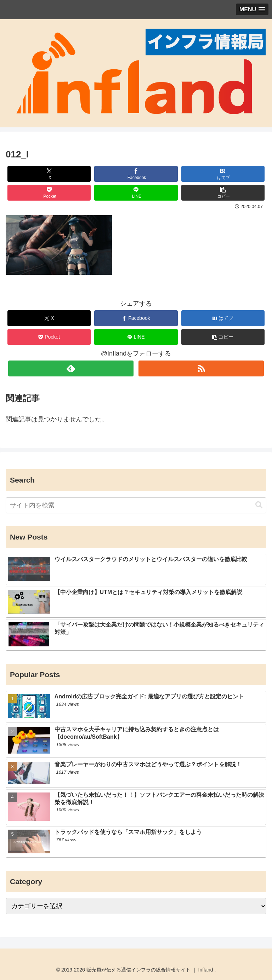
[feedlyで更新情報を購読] (71, 368)
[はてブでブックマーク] (223, 174)
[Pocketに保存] (49, 193)
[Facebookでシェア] (136, 174)
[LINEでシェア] (136, 193)
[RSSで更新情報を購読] (201, 368)
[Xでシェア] (49, 174)
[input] (136, 505)
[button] (223, 193)
